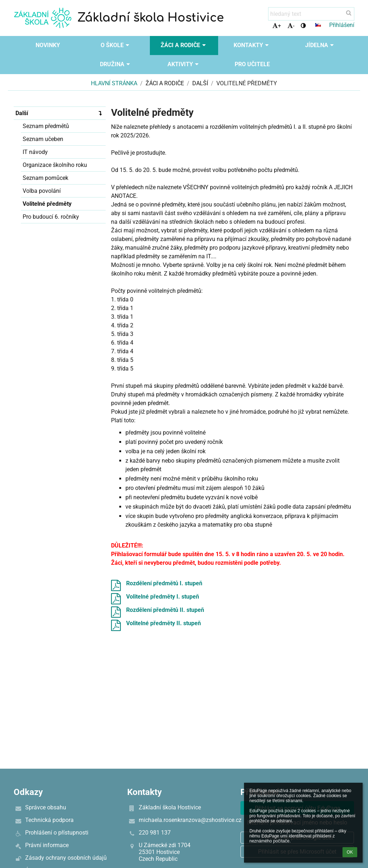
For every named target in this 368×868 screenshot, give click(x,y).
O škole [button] (116, 45)
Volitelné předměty (247, 83)
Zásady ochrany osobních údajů (66, 858)
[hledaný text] (311, 14)
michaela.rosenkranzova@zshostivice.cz (190, 820)
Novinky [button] (48, 45)
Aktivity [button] (184, 64)
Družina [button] (116, 64)
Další (61, 113)
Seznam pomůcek (45, 178)
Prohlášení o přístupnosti (57, 833)
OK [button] (350, 852)
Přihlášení (342, 25)
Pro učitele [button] (252, 64)
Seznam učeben (43, 139)
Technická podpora (49, 820)
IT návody (35, 152)
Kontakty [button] (252, 45)
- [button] (291, 26)
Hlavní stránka (114, 83)
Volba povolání (42, 191)
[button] (318, 25)
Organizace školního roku (55, 165)
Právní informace (47, 845)
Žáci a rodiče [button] (184, 45)
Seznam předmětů (46, 126)
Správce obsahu (46, 807)
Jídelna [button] (320, 45)
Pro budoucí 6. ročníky (51, 217)
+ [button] (277, 26)
